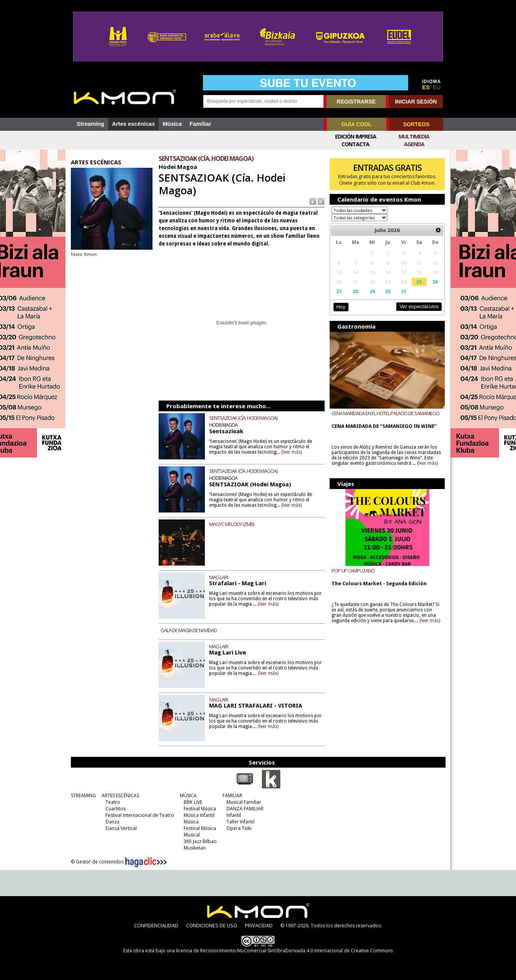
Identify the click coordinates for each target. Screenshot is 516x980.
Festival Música (200, 809)
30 (388, 291)
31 (404, 291)
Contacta (355, 144)
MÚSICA (188, 796)
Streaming (90, 124)
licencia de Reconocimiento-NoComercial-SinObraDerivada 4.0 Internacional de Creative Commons (284, 951)
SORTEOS (416, 124)
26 (435, 282)
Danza (112, 822)
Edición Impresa (356, 136)
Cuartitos (116, 809)
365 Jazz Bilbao (200, 841)
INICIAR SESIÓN (416, 102)
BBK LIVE (193, 802)
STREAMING (83, 796)
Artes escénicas (134, 124)
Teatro (113, 802)
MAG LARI (219, 577)
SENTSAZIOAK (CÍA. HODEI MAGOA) (243, 418)
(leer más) (292, 452)
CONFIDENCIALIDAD (156, 925)
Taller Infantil (240, 822)
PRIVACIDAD (259, 925)
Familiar (200, 124)
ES (426, 87)
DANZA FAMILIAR (245, 809)
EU (437, 87)
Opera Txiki (239, 828)
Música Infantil (199, 815)
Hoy (341, 307)
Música (172, 124)
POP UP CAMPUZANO (353, 571)
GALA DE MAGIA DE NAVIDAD (189, 630)
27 (339, 291)
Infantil (234, 815)
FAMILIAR (232, 796)
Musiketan (195, 848)
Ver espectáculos (419, 306)
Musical (192, 835)
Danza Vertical (121, 828)
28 (355, 291)
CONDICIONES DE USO (212, 925)
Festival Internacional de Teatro (140, 815)
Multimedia (414, 136)
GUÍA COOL (357, 124)
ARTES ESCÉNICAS (120, 796)
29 (372, 291)
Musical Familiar (244, 802)
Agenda (414, 144)
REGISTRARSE (356, 102)
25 (419, 282)
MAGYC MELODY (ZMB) (231, 524)
